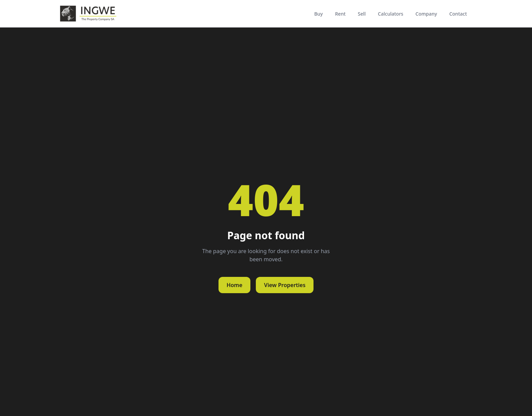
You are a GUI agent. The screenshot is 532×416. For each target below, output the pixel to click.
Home (235, 285)
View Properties (285, 285)
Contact (458, 14)
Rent (340, 14)
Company (426, 14)
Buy (318, 14)
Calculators (391, 14)
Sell (362, 14)
